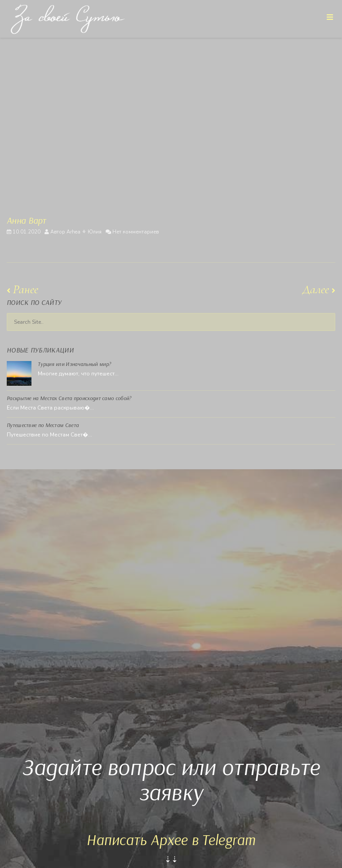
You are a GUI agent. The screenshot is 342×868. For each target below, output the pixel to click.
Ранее (22, 289)
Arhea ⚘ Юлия (84, 232)
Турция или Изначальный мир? (74, 364)
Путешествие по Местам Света (43, 425)
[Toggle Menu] (330, 17)
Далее (319, 289)
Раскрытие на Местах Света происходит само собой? (69, 398)
